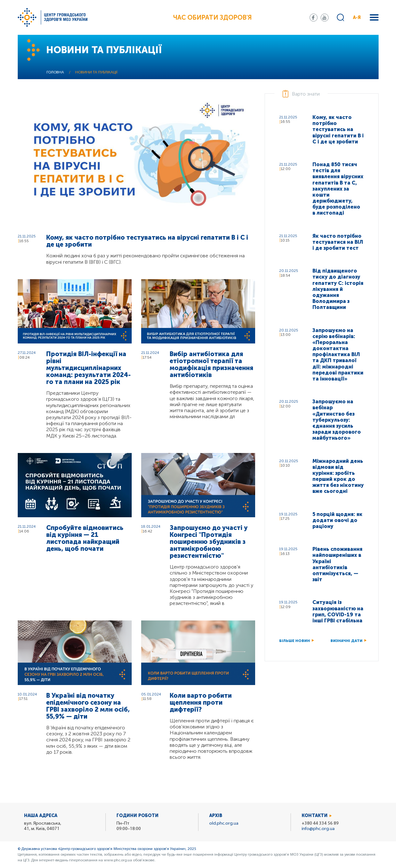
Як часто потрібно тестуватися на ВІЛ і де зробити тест (338, 242)
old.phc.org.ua (224, 824)
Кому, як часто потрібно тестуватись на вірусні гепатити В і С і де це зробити (147, 241)
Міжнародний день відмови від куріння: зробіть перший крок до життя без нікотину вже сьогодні (338, 476)
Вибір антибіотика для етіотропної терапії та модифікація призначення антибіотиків (211, 364)
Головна (55, 72)
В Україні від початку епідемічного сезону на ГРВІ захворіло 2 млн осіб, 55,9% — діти (88, 706)
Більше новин (295, 641)
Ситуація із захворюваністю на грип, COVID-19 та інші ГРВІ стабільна (338, 611)
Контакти (315, 816)
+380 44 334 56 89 (320, 824)
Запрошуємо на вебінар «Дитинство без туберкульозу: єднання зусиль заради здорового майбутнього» (337, 420)
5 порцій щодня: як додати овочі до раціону (337, 520)
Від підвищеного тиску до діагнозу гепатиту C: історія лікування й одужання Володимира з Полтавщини (338, 289)
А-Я (357, 18)
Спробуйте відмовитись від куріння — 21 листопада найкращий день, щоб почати (85, 538)
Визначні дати (346, 641)
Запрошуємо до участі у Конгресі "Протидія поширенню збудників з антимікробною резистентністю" (209, 542)
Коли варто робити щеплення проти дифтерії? (201, 702)
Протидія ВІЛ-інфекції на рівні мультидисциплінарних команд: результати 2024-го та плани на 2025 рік (88, 368)
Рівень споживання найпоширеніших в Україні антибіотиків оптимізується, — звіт (337, 564)
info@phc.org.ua (318, 829)
